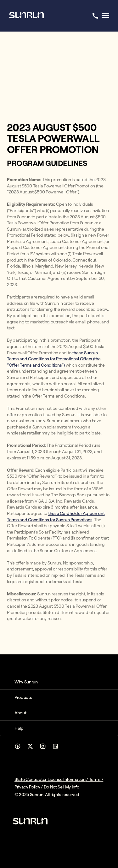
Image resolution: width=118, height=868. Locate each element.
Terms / (96, 779)
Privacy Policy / (29, 787)
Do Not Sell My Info (62, 787)
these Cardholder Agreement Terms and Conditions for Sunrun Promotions (56, 517)
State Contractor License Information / (52, 779)
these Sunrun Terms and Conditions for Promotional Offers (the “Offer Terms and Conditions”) (54, 359)
